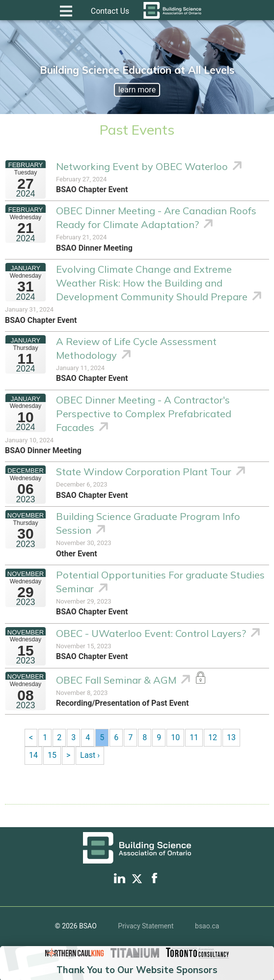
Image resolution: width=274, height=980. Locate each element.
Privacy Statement (146, 926)
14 (33, 755)
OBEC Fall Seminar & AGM (116, 680)
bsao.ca (207, 926)
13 (231, 737)
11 (194, 737)
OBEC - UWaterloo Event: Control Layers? (151, 633)
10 (175, 737)
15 (52, 755)
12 (213, 737)
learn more (137, 89)
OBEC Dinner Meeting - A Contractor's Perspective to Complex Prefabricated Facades (144, 414)
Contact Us (110, 11)
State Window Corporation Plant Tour (144, 472)
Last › (90, 755)
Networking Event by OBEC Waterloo (142, 166)
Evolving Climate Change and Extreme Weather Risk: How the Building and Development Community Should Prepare (152, 283)
